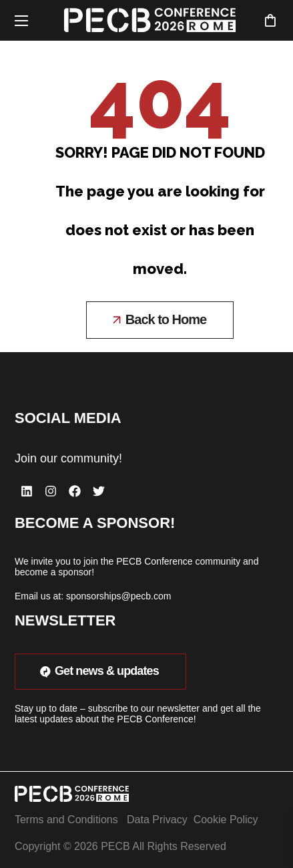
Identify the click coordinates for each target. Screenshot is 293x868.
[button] (270, 20)
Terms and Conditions (66, 820)
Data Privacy (157, 820)
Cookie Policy (226, 820)
